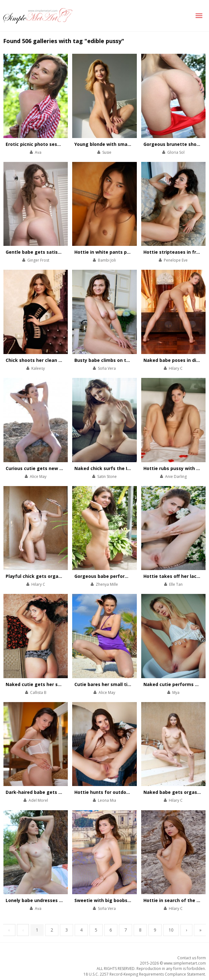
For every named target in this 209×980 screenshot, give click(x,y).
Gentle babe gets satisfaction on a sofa (51, 252)
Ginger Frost (38, 260)
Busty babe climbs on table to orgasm (118, 360)
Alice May (38, 476)
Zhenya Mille (107, 584)
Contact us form (192, 958)
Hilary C (176, 368)
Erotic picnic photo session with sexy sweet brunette (66, 144)
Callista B (38, 692)
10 (171, 930)
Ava (38, 152)
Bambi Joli (107, 260)
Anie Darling (176, 476)
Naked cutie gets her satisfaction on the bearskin (63, 684)
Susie (107, 152)
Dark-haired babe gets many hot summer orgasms (64, 792)
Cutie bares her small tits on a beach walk (122, 684)
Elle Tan (176, 584)
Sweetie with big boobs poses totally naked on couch (135, 900)
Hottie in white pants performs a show (118, 252)
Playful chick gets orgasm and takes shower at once (66, 576)
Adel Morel (38, 800)
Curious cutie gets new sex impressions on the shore (66, 468)
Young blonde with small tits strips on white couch (132, 144)
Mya (176, 692)
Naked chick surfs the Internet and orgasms (125, 468)
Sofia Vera (107, 368)
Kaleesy (38, 368)
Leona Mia (107, 800)
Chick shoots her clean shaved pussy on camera (60, 360)
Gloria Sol (176, 152)
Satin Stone (107, 476)
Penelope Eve (176, 260)
